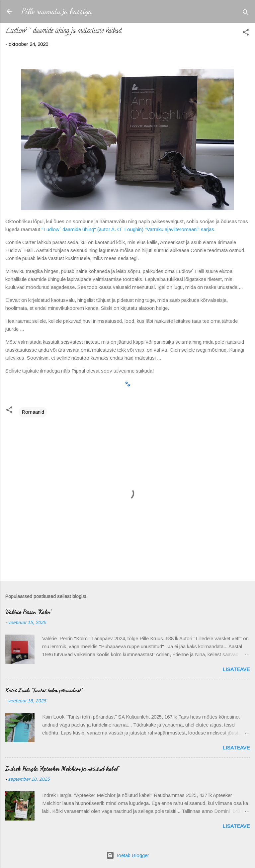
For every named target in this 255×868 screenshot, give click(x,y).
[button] (246, 33)
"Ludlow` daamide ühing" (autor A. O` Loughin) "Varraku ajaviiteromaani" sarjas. (129, 229)
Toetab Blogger (128, 855)
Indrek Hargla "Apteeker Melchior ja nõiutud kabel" (62, 768)
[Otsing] (246, 13)
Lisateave (236, 669)
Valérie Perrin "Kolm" (28, 612)
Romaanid (33, 412)
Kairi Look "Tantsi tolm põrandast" (44, 690)
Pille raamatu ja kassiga (57, 11)
